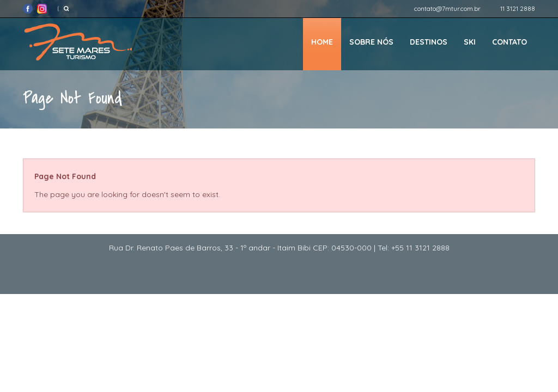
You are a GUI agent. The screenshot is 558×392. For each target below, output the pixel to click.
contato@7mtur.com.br (447, 8)
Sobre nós (371, 42)
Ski (470, 42)
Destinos (429, 42)
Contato (510, 42)
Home (322, 42)
